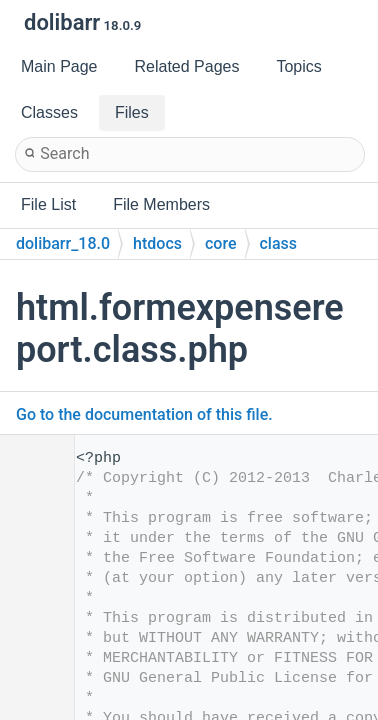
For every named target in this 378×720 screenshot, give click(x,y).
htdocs (157, 243)
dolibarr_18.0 (63, 243)
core (221, 243)
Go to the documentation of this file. (144, 414)
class (279, 243)
